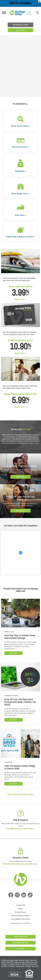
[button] (40, 1)
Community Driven (11, 696)
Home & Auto (9, 632)
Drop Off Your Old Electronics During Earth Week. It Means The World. (20, 702)
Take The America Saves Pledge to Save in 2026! (20, 767)
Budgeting (8, 762)
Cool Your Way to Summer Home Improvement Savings (20, 637)
